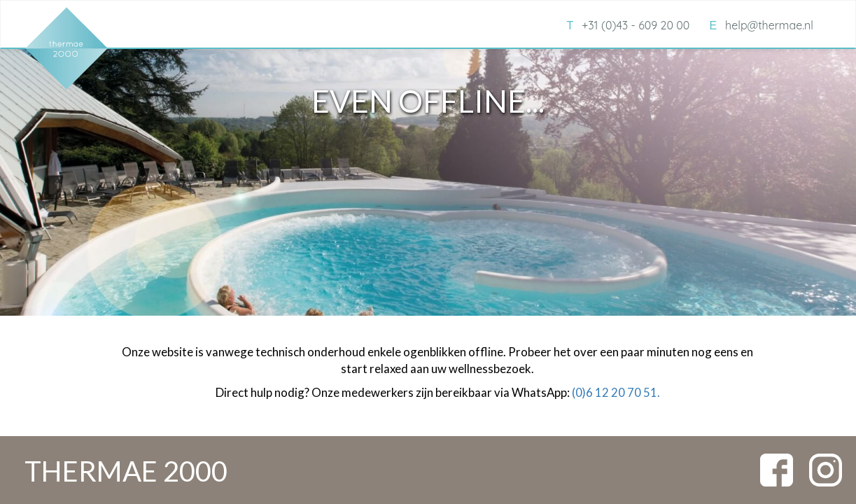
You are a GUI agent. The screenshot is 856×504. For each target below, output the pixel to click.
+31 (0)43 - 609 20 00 (628, 25)
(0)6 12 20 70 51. (616, 392)
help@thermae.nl (761, 25)
